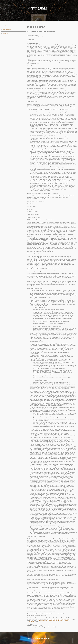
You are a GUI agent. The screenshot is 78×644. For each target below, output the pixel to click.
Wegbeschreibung (7, 30)
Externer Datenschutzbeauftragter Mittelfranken (60, 619)
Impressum (5, 34)
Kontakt (4, 26)
